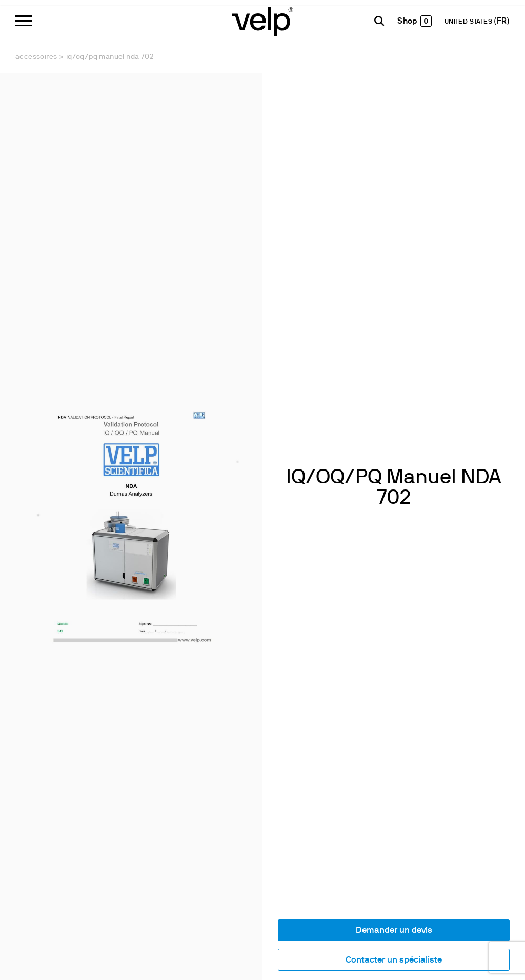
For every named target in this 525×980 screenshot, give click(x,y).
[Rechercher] (379, 21)
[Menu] (24, 21)
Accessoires (36, 57)
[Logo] (262, 21)
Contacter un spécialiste (394, 960)
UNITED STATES (469, 22)
